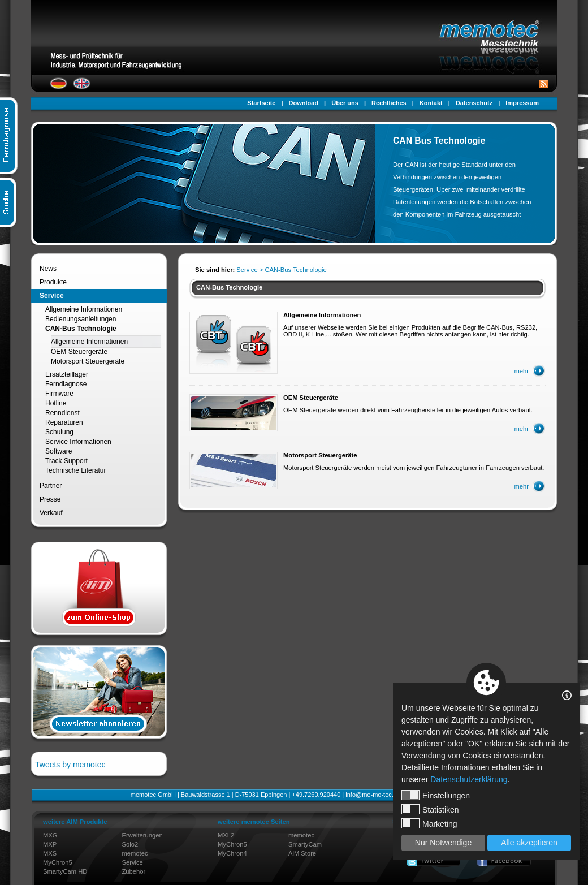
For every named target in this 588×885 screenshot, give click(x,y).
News (48, 269)
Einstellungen (436, 795)
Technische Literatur (75, 470)
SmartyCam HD (65, 871)
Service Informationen (78, 442)
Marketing (429, 823)
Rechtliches (389, 103)
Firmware (59, 394)
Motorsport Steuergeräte (88, 361)
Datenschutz (474, 103)
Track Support (66, 461)
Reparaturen (64, 422)
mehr (522, 371)
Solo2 (130, 844)
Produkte (53, 282)
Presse (50, 499)
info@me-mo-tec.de (373, 795)
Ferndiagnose (66, 384)
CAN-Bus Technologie (81, 329)
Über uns (345, 103)
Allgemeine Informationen (84, 309)
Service (52, 296)
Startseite (261, 103)
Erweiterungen (142, 835)
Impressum (522, 103)
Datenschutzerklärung (469, 779)
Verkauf (51, 513)
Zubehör (134, 871)
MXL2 (226, 835)
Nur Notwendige (443, 843)
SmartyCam (305, 844)
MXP (50, 844)
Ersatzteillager (67, 374)
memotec (135, 853)
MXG (50, 835)
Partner (51, 486)
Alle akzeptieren (529, 843)
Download (304, 103)
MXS (50, 853)
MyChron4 (232, 853)
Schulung (59, 432)
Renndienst (62, 413)
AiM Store (302, 853)
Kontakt (431, 103)
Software (59, 451)
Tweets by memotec (70, 765)
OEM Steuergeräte (79, 352)
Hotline (56, 403)
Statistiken (430, 809)
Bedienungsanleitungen (81, 319)
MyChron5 (58, 862)
